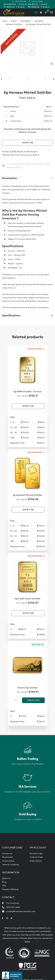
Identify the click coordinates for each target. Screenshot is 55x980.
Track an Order (36, 857)
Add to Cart (33, 700)
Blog (4, 882)
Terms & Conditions (11, 865)
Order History (36, 861)
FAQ (4, 886)
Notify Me (28, 143)
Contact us (7, 853)
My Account (8, 857)
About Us (6, 878)
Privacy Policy (8, 861)
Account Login (36, 853)
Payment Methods (10, 889)
